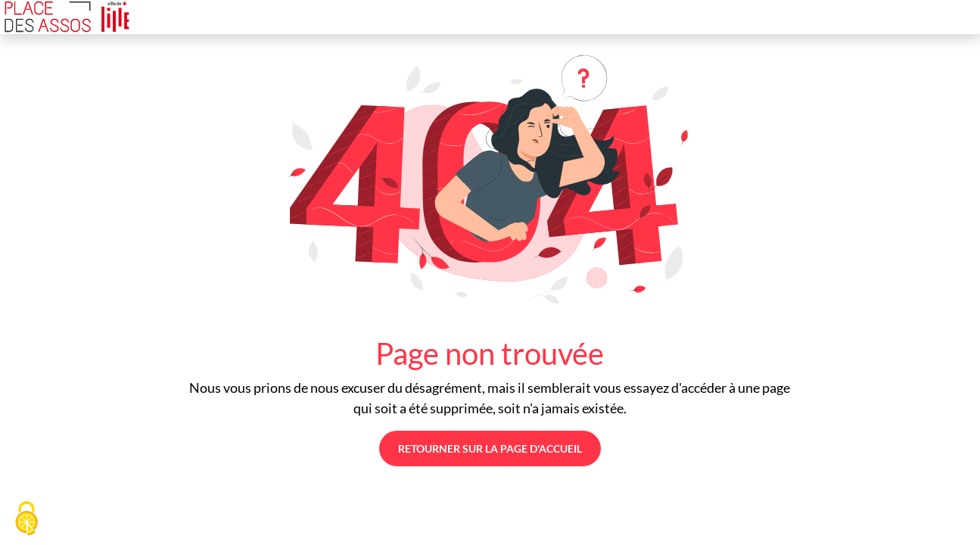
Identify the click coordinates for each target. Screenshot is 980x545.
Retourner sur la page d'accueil (490, 448)
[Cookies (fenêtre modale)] (26, 519)
